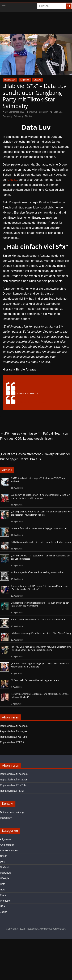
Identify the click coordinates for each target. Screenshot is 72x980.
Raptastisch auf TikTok (12, 742)
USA (3, 906)
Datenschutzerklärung (12, 812)
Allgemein (25, 80)
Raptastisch (10, 80)
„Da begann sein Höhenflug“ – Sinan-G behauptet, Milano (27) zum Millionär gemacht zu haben (41, 496)
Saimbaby (18, 116)
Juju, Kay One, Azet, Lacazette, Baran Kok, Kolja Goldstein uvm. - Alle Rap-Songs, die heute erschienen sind (41, 648)
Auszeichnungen (9, 850)
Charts (4, 856)
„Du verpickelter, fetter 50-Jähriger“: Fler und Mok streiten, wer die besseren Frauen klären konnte (41, 513)
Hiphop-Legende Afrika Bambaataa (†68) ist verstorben (37, 572)
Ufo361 (12, 180)
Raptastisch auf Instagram (14, 731)
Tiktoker (28, 116)
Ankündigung (7, 845)
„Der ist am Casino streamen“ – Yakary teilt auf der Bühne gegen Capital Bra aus (35, 457)
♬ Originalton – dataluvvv (32, 402)
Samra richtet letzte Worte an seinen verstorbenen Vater (38, 620)
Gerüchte (5, 867)
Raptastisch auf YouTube (13, 737)
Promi (3, 895)
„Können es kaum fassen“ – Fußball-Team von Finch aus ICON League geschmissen (34, 436)
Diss (2, 862)
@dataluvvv (18, 382)
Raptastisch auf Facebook (14, 726)
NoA (2, 890)
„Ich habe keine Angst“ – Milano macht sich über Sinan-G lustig (41, 633)
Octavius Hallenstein (39, 112)
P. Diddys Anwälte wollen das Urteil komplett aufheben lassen (41, 542)
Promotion (6, 901)
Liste (3, 884)
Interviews (5, 873)
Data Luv (58, 112)
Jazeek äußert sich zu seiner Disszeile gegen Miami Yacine (39, 528)
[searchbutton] (69, 6)
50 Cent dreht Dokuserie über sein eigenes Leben (35, 680)
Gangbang (7, 116)
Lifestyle (37, 80)
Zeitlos (4, 912)
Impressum (6, 818)
